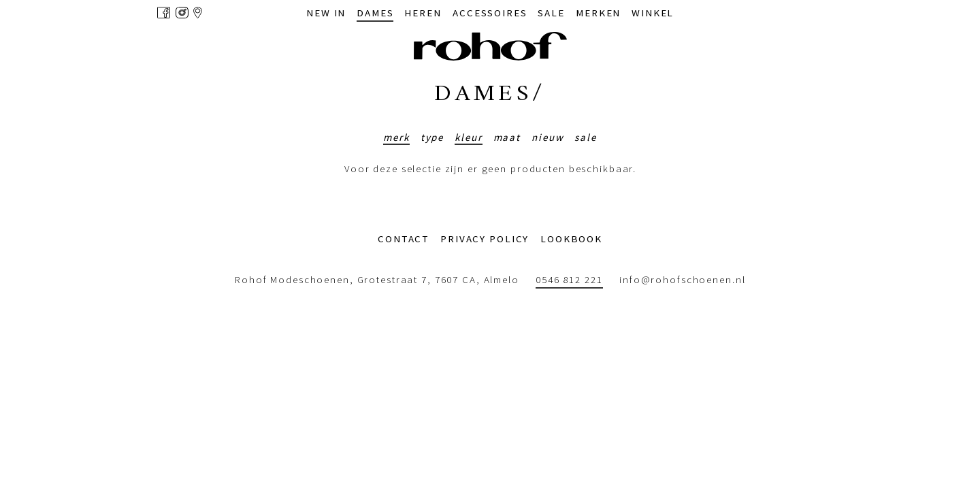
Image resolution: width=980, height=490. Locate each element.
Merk (396, 137)
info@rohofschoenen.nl (682, 280)
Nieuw (548, 137)
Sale (586, 137)
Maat (507, 137)
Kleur (468, 137)
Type (432, 137)
